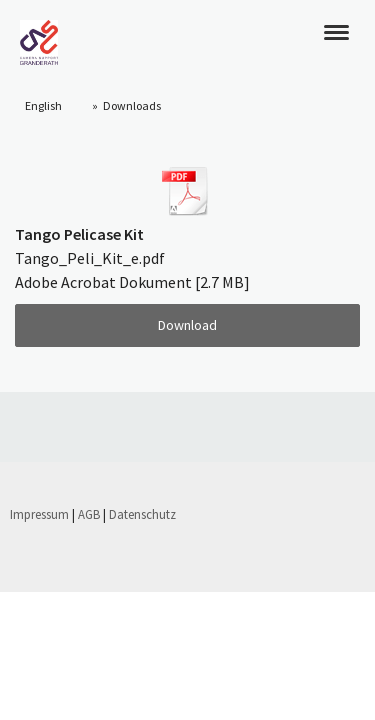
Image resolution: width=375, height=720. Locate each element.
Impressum (39, 514)
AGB (89, 514)
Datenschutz (142, 514)
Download (187, 325)
